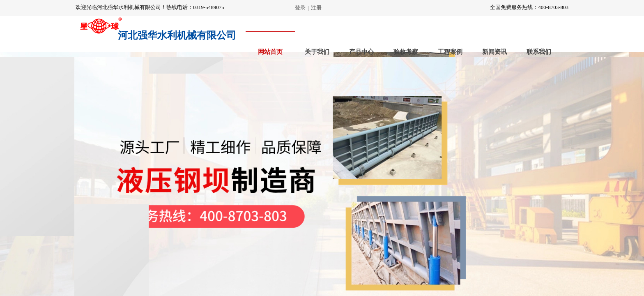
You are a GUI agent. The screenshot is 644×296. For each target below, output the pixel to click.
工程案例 (450, 52)
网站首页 (270, 52)
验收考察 (406, 52)
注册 (316, 8)
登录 (300, 8)
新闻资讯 (494, 52)
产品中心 (361, 52)
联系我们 (539, 52)
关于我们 (317, 52)
